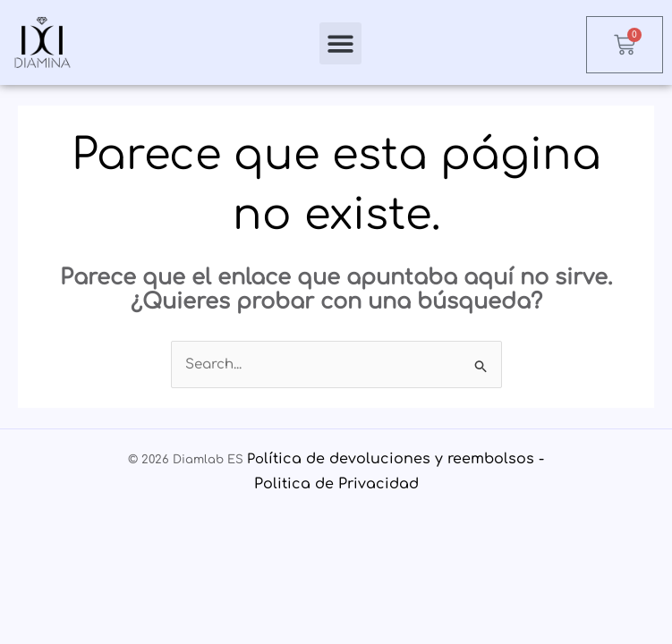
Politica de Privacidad (336, 484)
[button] (340, 43)
